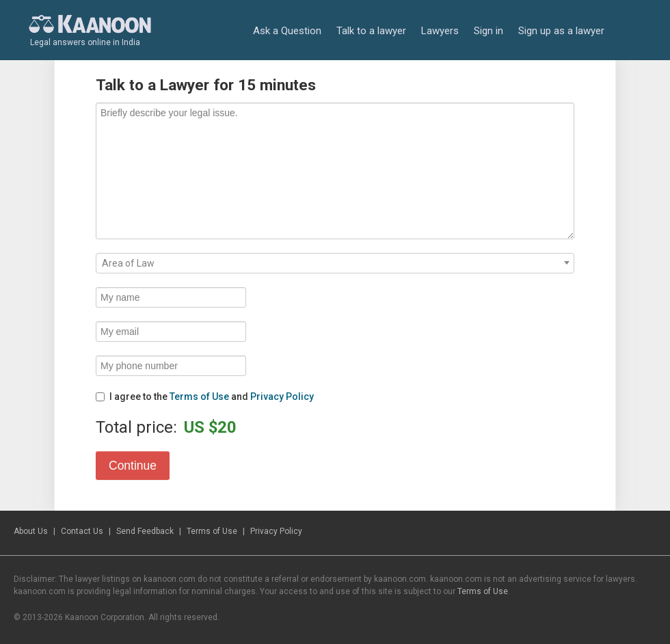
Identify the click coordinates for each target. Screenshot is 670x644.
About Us (31, 531)
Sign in (488, 31)
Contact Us (82, 531)
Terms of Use (199, 397)
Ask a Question (287, 31)
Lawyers (440, 31)
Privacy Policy (282, 397)
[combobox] (335, 263)
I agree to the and (205, 397)
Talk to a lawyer (371, 31)
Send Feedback (145, 531)
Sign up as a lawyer (561, 31)
